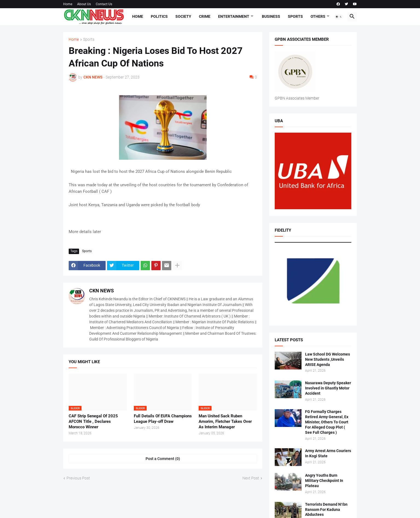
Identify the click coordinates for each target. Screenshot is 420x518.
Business (271, 16)
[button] (339, 17)
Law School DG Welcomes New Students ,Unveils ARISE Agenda (328, 359)
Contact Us (104, 4)
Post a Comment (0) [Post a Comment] (163, 459)
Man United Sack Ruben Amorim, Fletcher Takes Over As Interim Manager (225, 422)
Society (183, 16)
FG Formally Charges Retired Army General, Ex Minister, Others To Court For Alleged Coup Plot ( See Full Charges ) (327, 422)
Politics (159, 16)
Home (68, 4)
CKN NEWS (102, 291)
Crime (205, 16)
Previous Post (78, 478)
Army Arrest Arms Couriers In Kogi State (328, 453)
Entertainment (234, 16)
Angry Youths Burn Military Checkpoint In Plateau (324, 481)
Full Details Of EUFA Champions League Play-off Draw (163, 419)
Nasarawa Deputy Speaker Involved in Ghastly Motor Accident (328, 388)
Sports (295, 16)
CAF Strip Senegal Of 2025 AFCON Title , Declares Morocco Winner (93, 422)
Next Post (251, 478)
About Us (84, 4)
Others (318, 16)
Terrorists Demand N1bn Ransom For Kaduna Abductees (326, 510)
